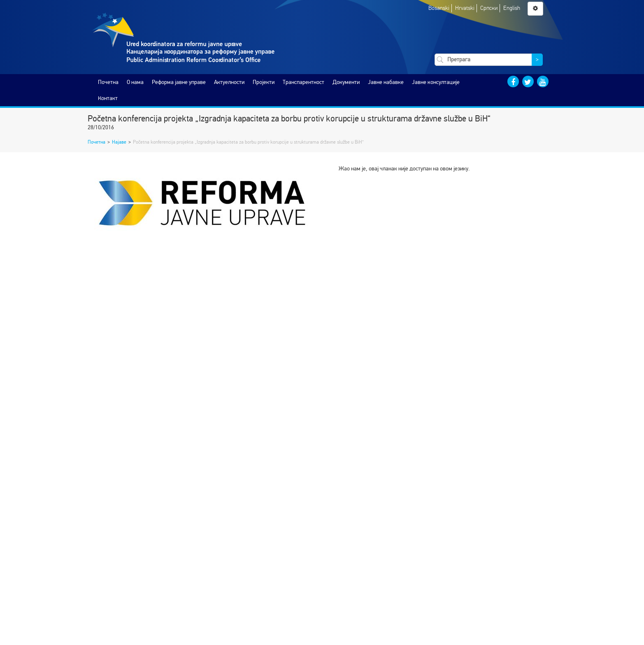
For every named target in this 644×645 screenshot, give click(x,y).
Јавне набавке (386, 82)
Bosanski (439, 8)
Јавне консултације (436, 82)
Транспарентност (303, 82)
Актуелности (229, 82)
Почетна (108, 82)
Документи (346, 82)
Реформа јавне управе (179, 82)
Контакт (108, 98)
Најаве (119, 142)
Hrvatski (465, 8)
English (512, 8)
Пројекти (264, 82)
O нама (135, 82)
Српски (489, 8)
